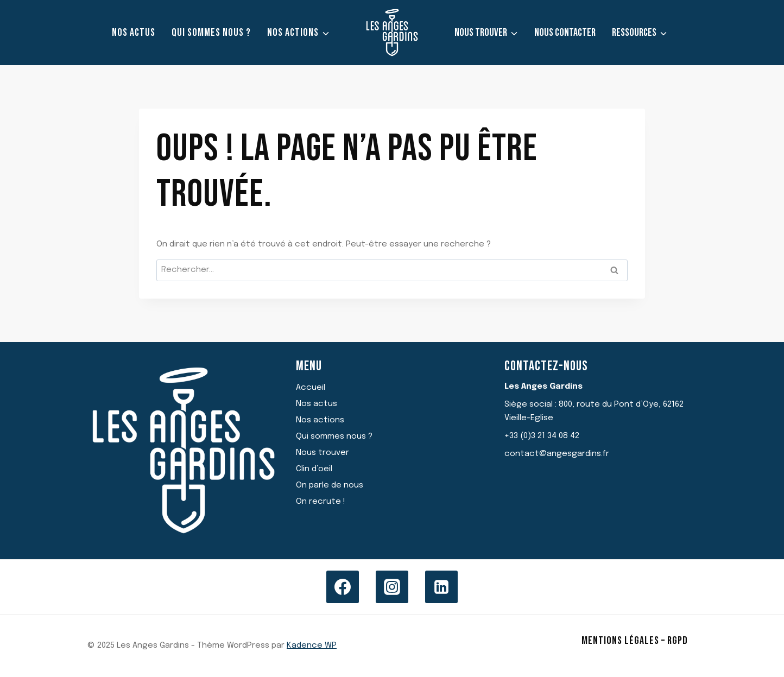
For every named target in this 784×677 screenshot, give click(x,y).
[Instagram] (392, 587)
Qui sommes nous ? (211, 33)
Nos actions (320, 420)
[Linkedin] (441, 587)
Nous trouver (323, 453)
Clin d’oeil (314, 469)
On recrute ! (321, 502)
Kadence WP (312, 646)
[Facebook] (343, 587)
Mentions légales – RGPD (635, 641)
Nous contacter (565, 33)
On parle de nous (330, 485)
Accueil (311, 388)
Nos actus (134, 33)
